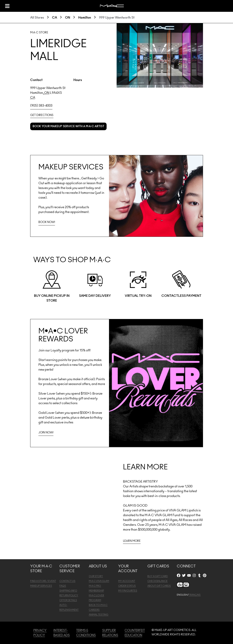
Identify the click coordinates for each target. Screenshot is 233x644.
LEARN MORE (132, 541)
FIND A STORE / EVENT (43, 581)
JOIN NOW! (46, 433)
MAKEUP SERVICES (41, 586)
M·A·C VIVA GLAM (99, 581)
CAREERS (94, 610)
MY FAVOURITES (128, 591)
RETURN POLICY (69, 595)
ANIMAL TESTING (99, 615)
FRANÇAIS (195, 595)
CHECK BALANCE (157, 581)
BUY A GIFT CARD (158, 576)
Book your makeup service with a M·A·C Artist (68, 126)
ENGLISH (182, 595)
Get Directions (42, 115)
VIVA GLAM (177, 510)
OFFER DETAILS (68, 600)
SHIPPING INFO (68, 591)
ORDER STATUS (127, 586)
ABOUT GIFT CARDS (159, 586)
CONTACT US (67, 581)
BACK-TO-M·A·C (98, 605)
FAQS (63, 586)
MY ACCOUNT (127, 581)
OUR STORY (96, 576)
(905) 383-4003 (41, 106)
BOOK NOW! (47, 222)
